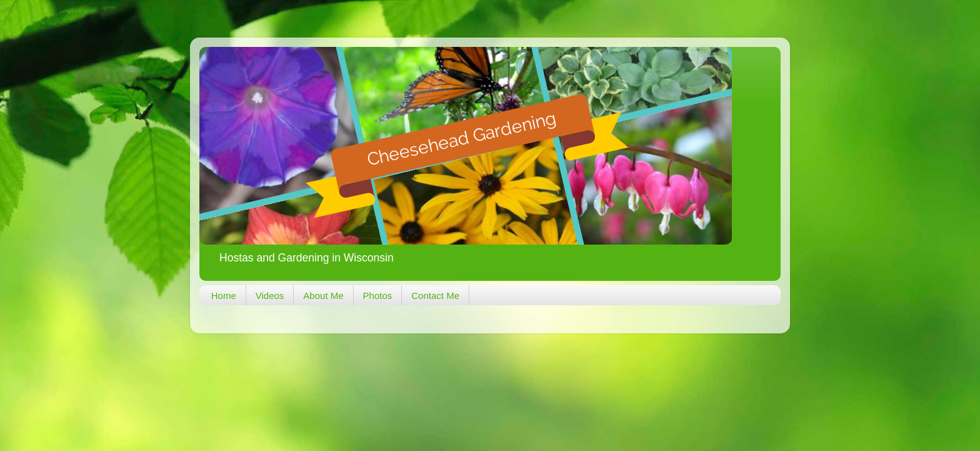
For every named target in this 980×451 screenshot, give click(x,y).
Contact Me (435, 296)
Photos (378, 296)
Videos (270, 296)
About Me (323, 296)
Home (224, 296)
